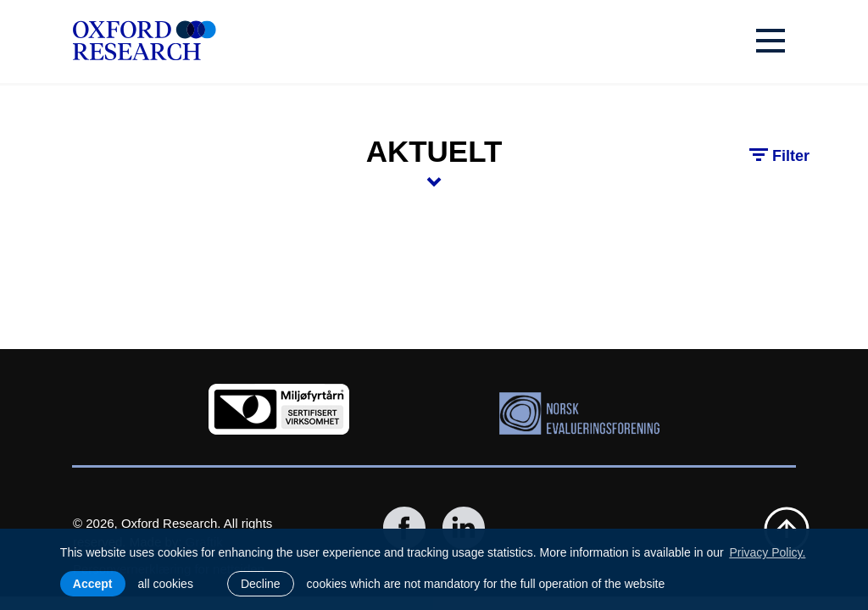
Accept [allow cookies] (93, 584)
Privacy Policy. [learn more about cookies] (767, 552)
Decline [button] (261, 584)
